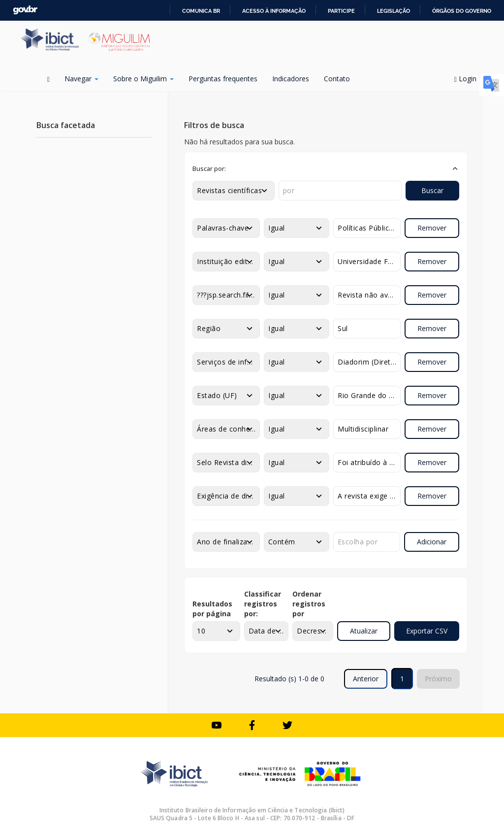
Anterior (366, 679)
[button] (326, 168)
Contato (337, 79)
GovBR (25, 10)
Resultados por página (212, 609)
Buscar (432, 190)
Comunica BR (201, 11)
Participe (341, 11)
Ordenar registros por (309, 604)
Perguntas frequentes (223, 79)
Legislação (394, 11)
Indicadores (291, 79)
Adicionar (432, 542)
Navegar (81, 79)
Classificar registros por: (263, 604)
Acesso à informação (274, 11)
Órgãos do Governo (462, 11)
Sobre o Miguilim (143, 79)
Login (469, 79)
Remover (432, 228)
